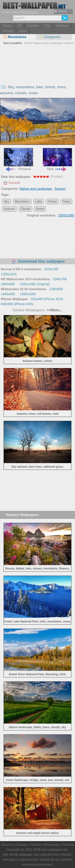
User (23, 31)
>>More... (54, 310)
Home (7, 26)
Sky (6, 201)
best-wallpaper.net (54, 850)
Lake (39, 201)
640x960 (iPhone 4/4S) (17, 304)
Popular (33, 26)
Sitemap (68, 845)
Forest (52, 201)
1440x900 (8, 294)
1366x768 (60, 279)
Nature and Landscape (48, 43)
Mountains (22, 201)
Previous (18, 159)
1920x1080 (66, 215)
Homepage (52, 845)
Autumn (69, 43)
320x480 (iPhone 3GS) (47, 299)
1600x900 (8, 284)
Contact (22, 845)
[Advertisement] (38, 76)
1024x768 (51, 269)
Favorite (14, 183)
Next (57, 159)
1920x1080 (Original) (35, 284)
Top (47, 26)
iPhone (8, 31)
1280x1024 (9, 274)
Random (62, 26)
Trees (66, 201)
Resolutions (15, 37)
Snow (40, 209)
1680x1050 (28, 294)
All (20, 26)
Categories (50, 37)
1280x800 (56, 289)
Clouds (25, 209)
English (61, 11)
